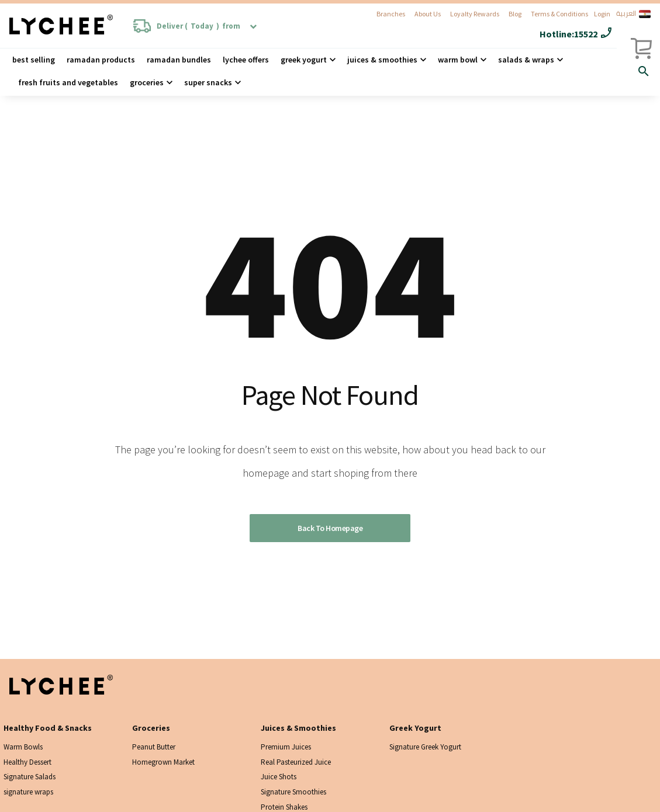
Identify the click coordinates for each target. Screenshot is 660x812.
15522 (586, 34)
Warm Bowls (23, 747)
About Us (428, 14)
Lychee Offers (246, 60)
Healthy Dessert (27, 762)
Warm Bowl (458, 60)
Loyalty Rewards (475, 14)
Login (602, 14)
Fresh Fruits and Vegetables (68, 82)
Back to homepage (330, 528)
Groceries (147, 82)
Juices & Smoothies (382, 60)
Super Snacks (208, 82)
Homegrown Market (163, 762)
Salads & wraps (526, 60)
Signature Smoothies (293, 792)
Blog (515, 14)
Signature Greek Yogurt (425, 747)
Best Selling (34, 60)
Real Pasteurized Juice (296, 762)
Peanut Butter (154, 747)
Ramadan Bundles (179, 60)
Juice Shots (279, 777)
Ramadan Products (101, 60)
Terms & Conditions (559, 14)
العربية (633, 14)
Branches (391, 14)
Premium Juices (286, 747)
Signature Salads (30, 777)
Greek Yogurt (304, 60)
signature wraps (28, 792)
